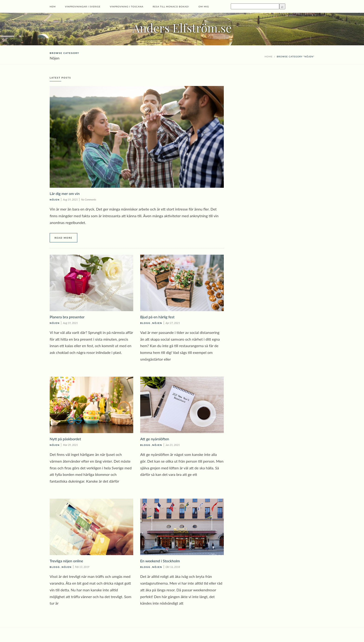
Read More (63, 238)
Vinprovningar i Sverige (83, 7)
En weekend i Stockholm (160, 561)
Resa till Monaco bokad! (171, 7)
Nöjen (55, 200)
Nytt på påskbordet (65, 439)
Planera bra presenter (67, 317)
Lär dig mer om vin (65, 193)
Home (269, 56)
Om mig (204, 7)
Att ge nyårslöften (155, 439)
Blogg (145, 323)
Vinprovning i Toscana (127, 7)
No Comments (89, 199)
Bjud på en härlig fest (157, 317)
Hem (53, 7)
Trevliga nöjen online (66, 561)
